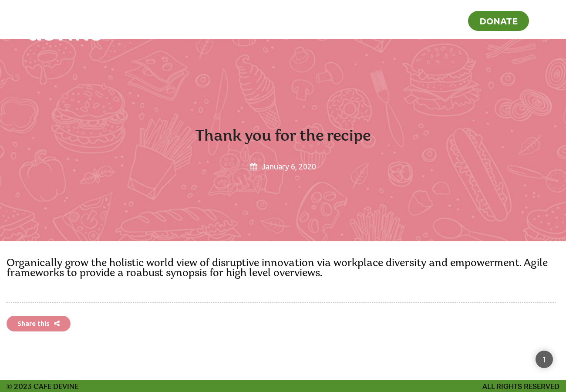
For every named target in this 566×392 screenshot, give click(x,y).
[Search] (547, 19)
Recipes (413, 20)
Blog (447, 20)
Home (375, 20)
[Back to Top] (544, 359)
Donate (499, 21)
